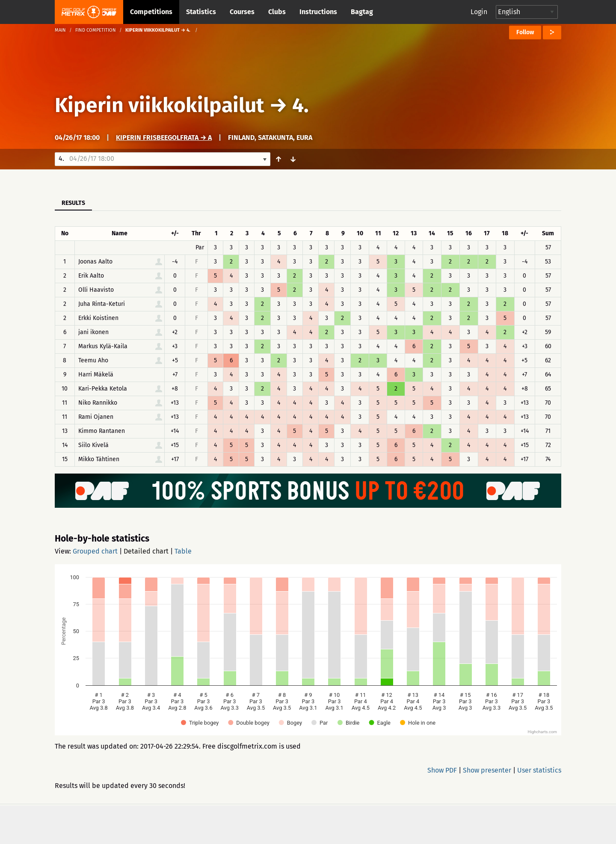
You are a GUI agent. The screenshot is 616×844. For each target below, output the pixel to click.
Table (183, 551)
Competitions (151, 12)
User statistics (539, 770)
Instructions (318, 12)
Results (73, 203)
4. (301, 105)
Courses (242, 12)
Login (479, 12)
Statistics (201, 12)
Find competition (96, 30)
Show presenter (487, 770)
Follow (525, 32)
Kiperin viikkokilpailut (162, 105)
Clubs (277, 12)
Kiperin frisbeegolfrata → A (164, 138)
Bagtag (362, 12)
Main (60, 30)
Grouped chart (95, 551)
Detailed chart (146, 551)
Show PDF (442, 770)
